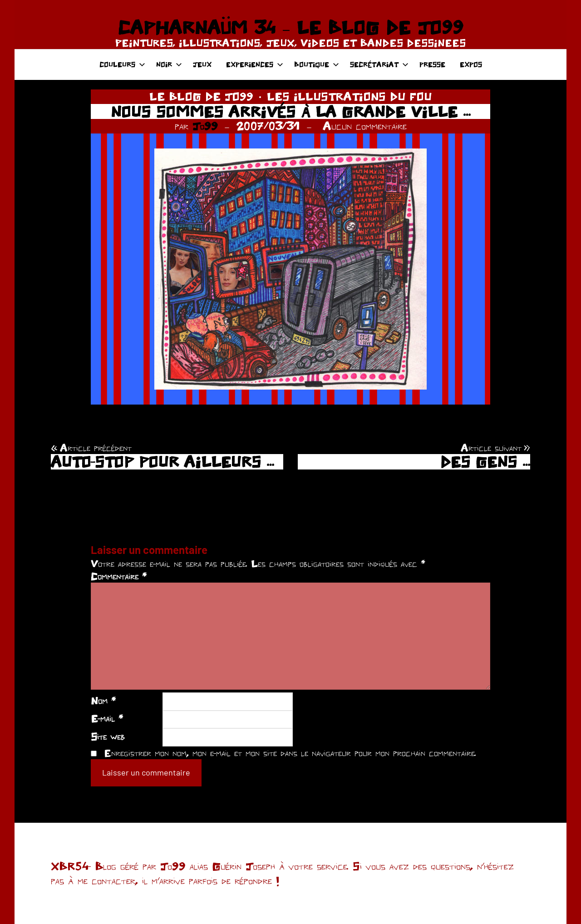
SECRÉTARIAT (379, 64)
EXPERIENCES (255, 64)
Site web (108, 736)
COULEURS (122, 64)
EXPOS (471, 64)
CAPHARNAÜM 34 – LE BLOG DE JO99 (290, 27)
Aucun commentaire (365, 126)
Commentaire (119, 576)
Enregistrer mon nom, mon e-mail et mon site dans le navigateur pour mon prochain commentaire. (290, 753)
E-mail (107, 718)
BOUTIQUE (317, 64)
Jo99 (205, 126)
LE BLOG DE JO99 (201, 96)
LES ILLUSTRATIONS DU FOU (349, 96)
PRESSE (432, 64)
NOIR (169, 64)
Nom (103, 701)
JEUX (202, 64)
